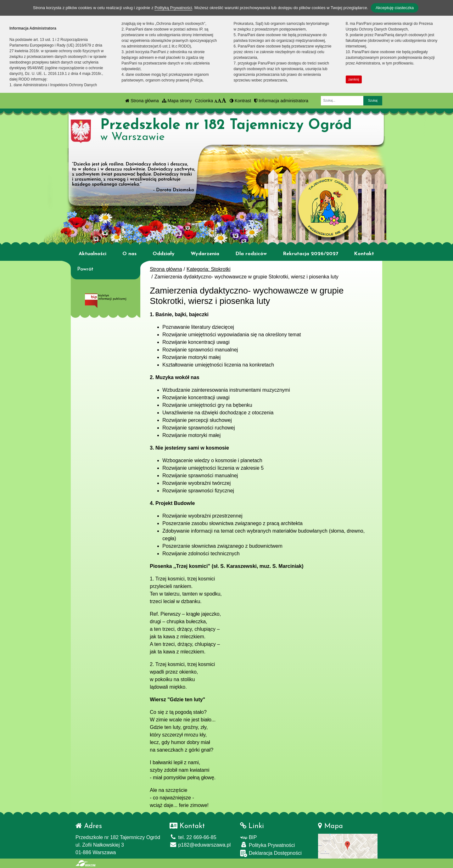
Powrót (85, 269)
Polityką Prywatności (173, 8)
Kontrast (240, 101)
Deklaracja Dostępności (271, 853)
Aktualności (92, 254)
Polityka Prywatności (267, 845)
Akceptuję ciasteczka (395, 8)
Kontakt (364, 254)
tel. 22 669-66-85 (193, 837)
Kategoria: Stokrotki (209, 269)
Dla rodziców (251, 254)
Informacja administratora (281, 101)
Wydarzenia (205, 254)
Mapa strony (177, 101)
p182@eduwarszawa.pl (200, 845)
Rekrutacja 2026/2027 (310, 254)
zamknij (354, 79)
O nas (129, 254)
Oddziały (164, 254)
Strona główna (142, 101)
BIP (248, 837)
